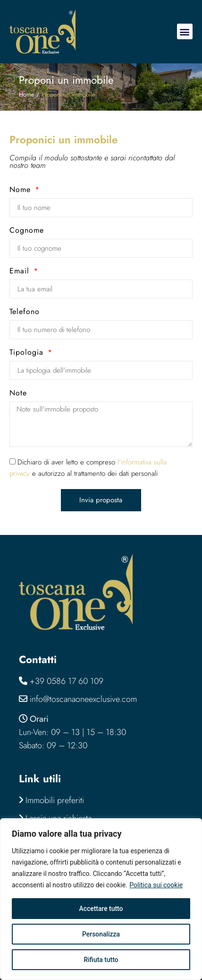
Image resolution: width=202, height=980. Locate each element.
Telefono (25, 312)
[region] (101, 899)
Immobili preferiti (51, 800)
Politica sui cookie (156, 885)
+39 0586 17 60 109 (67, 681)
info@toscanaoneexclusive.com (83, 699)
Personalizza (101, 934)
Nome (21, 190)
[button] (185, 31)
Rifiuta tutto (101, 960)
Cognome (27, 231)
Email (21, 272)
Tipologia (28, 353)
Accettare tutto (101, 909)
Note (18, 394)
